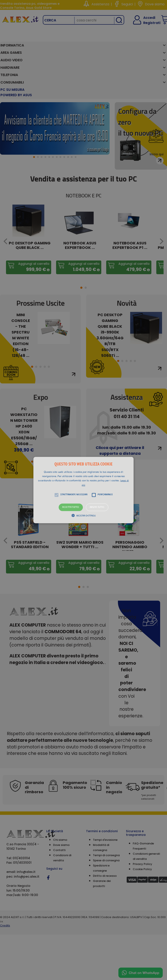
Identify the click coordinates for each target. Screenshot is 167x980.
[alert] (83, 490)
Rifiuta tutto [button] (97, 507)
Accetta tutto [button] (71, 507)
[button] (83, 490)
